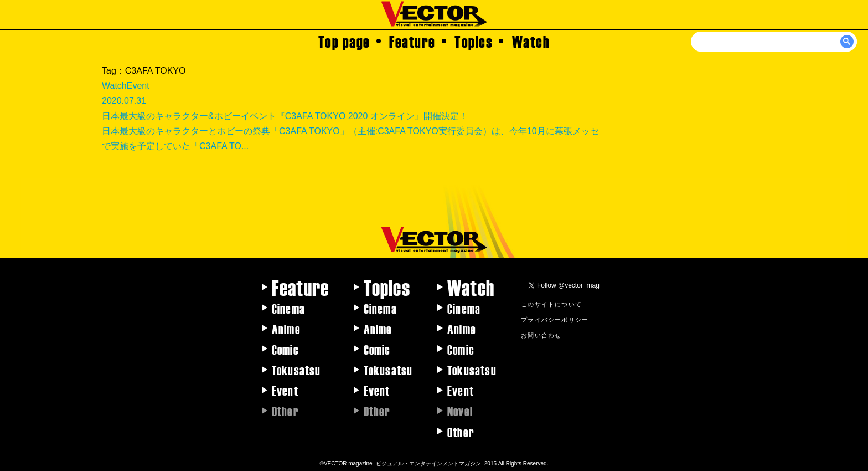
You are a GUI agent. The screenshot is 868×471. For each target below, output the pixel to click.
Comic (285, 349)
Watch (531, 41)
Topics (474, 41)
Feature (412, 41)
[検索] (774, 42)
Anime (286, 329)
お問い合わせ (541, 335)
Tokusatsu (296, 370)
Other (461, 432)
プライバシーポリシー (555, 319)
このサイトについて (551, 304)
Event (285, 390)
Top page (344, 41)
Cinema (288, 308)
